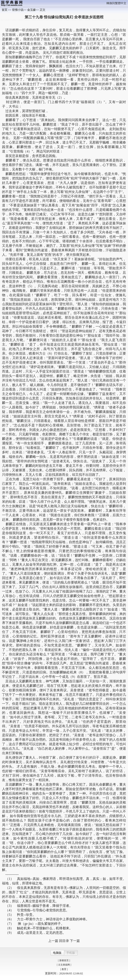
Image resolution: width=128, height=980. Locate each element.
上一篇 (53, 941)
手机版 (71, 953)
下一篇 (75, 941)
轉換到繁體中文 (116, 3)
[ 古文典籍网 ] (64, 965)
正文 (42, 10)
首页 (4, 10)
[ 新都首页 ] (64, 960)
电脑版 (57, 953)
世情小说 (18, 10)
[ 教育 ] (64, 969)
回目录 (64, 941)
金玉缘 (31, 10)
